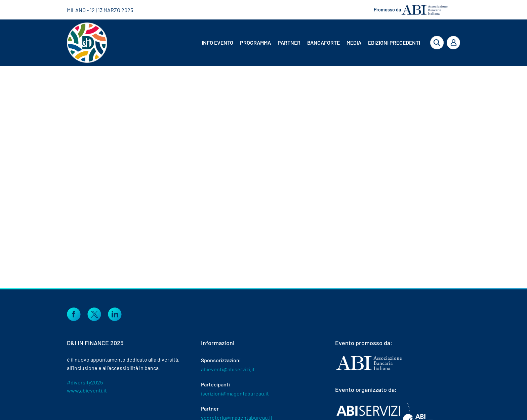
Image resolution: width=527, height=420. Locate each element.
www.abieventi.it (87, 390)
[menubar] (306, 43)
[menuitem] (218, 43)
